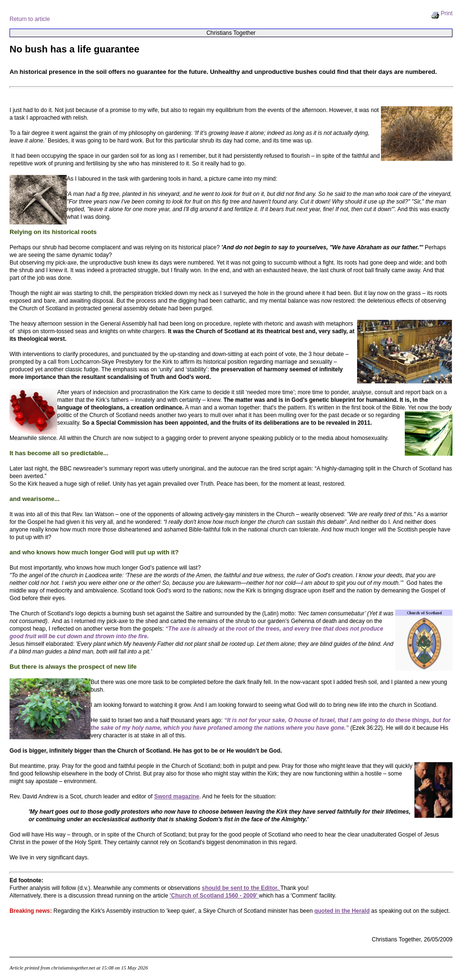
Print (442, 13)
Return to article (30, 19)
